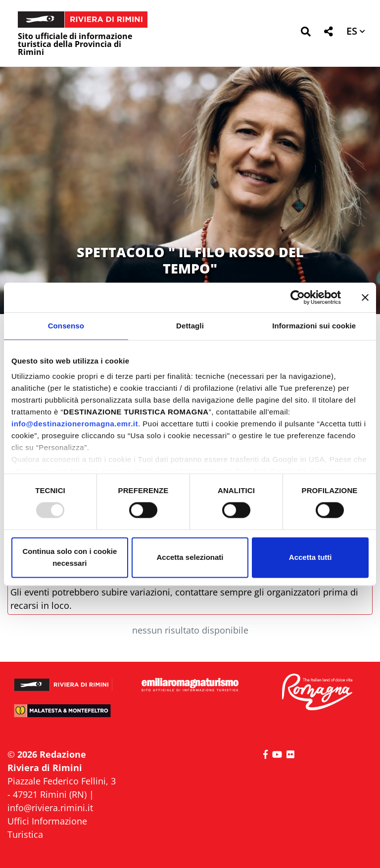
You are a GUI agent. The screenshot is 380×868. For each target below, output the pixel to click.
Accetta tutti (310, 557)
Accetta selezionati (190, 557)
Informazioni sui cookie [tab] (314, 326)
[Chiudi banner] (365, 297)
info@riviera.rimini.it (50, 808)
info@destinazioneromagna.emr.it (75, 424)
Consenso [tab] (66, 326)
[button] (306, 33)
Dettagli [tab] (190, 326)
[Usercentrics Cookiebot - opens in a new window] (298, 297)
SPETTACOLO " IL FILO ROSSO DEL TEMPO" (190, 260)
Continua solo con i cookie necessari (70, 557)
